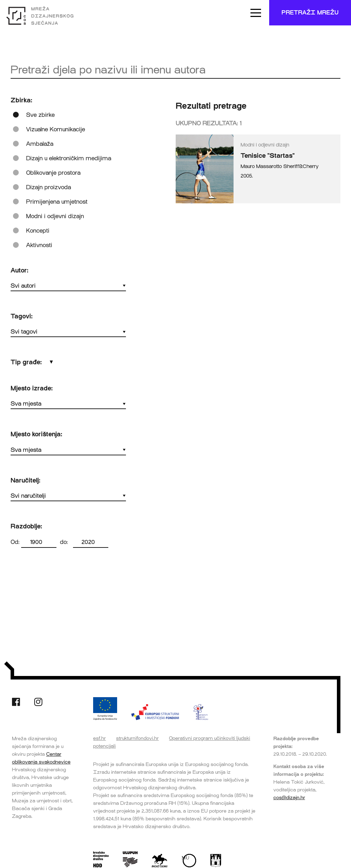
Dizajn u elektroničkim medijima (69, 158)
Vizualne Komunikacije (56, 129)
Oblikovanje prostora (53, 173)
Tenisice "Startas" (268, 156)
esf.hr (99, 738)
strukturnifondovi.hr (137, 738)
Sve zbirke (40, 115)
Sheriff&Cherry (301, 166)
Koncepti (38, 231)
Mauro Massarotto (261, 166)
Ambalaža (40, 144)
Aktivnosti (39, 245)
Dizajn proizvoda (49, 187)
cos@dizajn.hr (289, 797)
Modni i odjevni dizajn (55, 216)
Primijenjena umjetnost (57, 202)
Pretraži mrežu (310, 13)
